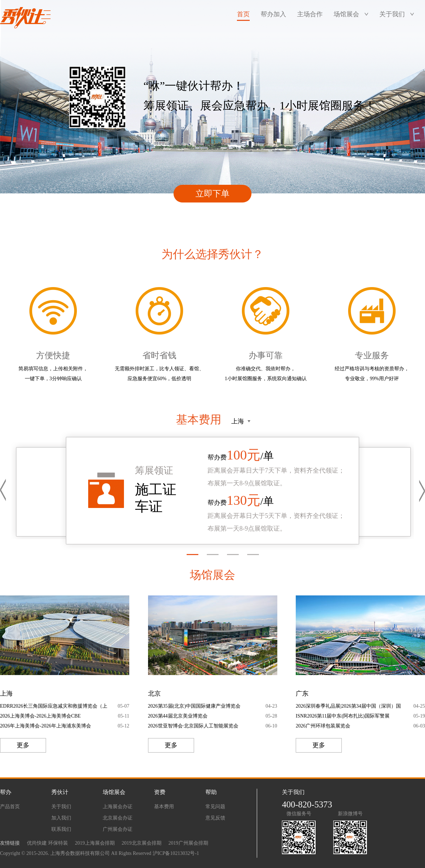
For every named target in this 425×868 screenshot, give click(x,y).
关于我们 (392, 14)
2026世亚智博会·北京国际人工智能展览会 (193, 726)
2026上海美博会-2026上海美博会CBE (40, 716)
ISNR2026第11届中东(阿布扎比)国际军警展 (343, 716)
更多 (23, 745)
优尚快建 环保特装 (47, 843)
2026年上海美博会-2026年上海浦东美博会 (46, 726)
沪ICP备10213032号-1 (176, 853)
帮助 (211, 792)
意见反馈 (215, 818)
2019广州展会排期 (188, 843)
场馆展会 (346, 14)
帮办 (6, 792)
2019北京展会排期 (142, 843)
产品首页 (10, 807)
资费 (160, 792)
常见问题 (215, 807)
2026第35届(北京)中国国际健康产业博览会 (194, 706)
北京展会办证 (118, 818)
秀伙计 (60, 792)
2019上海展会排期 (95, 843)
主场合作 (310, 14)
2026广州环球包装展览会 (323, 726)
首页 (243, 14)
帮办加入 (273, 14)
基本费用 (164, 807)
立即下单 (212, 194)
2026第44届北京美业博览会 (178, 716)
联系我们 (61, 829)
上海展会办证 (118, 807)
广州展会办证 (118, 829)
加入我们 (61, 818)
